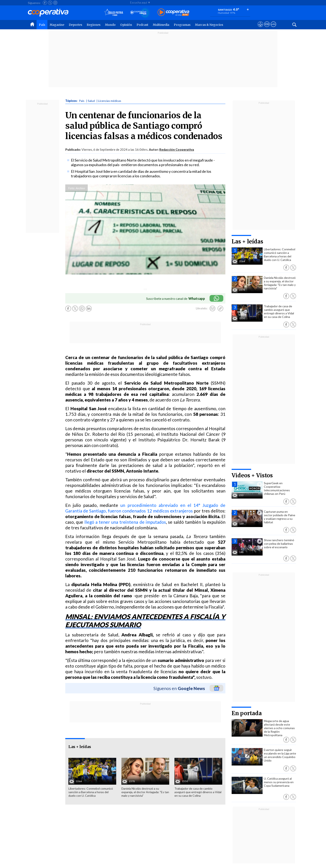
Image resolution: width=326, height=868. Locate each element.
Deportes (75, 25)
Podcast (142, 25)
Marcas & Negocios (209, 25)
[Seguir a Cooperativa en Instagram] (55, 3)
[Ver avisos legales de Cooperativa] (260, 28)
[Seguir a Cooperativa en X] (50, 3)
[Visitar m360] (267, 28)
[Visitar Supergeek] (273, 28)
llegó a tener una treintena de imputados (125, 522)
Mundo (110, 25)
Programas (182, 25)
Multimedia (161, 25)
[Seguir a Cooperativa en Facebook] (45, 3)
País (42, 25)
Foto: (72, 188)
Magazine (57, 25)
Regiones (94, 25)
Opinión (126, 25)
